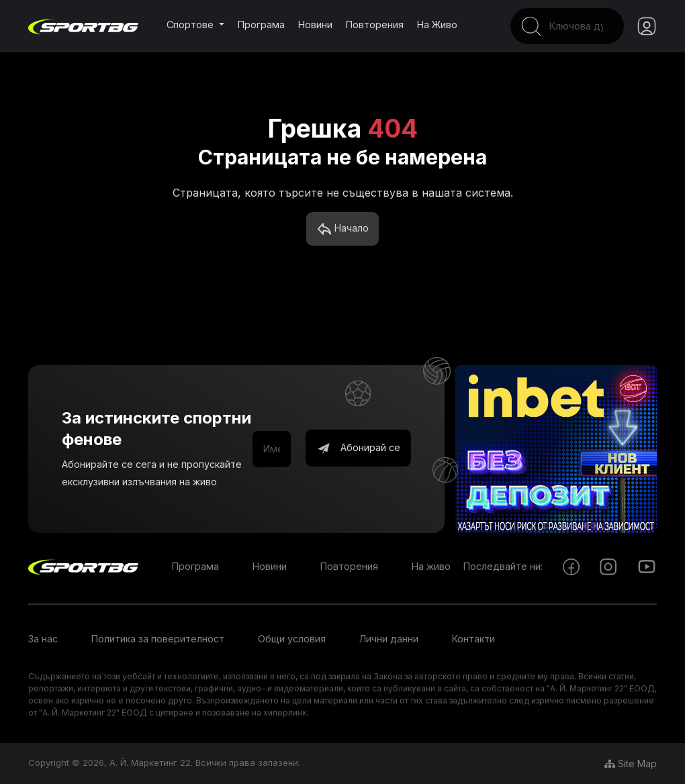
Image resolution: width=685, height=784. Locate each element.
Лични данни (389, 639)
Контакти (473, 639)
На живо (437, 24)
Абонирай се (358, 449)
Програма (261, 24)
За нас (43, 639)
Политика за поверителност (158, 639)
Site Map (631, 764)
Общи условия (292, 639)
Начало (343, 230)
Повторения (375, 24)
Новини (315, 24)
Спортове (191, 24)
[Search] (559, 26)
